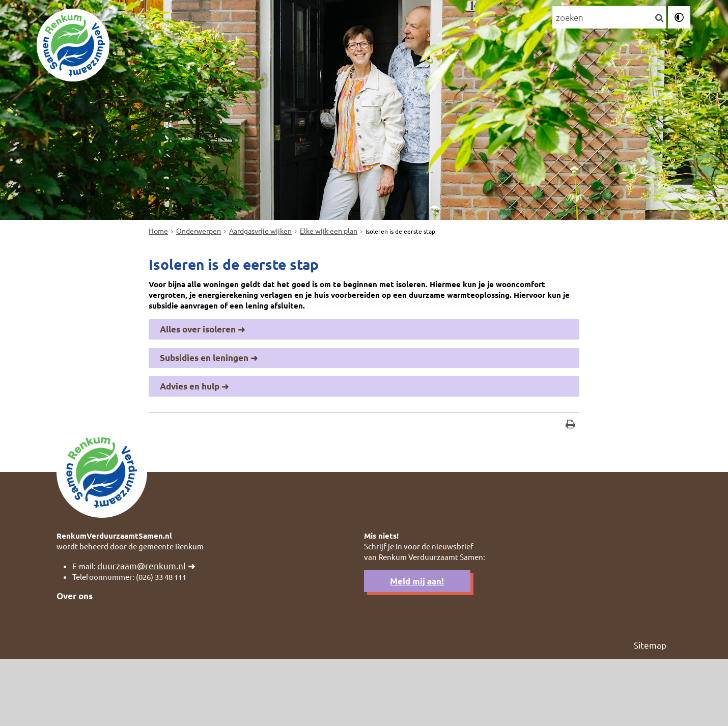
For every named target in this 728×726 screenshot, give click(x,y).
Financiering (349, 18)
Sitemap (650, 711)
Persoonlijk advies (263, 18)
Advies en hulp (190, 437)
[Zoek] (659, 20)
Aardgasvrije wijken (260, 270)
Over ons (75, 662)
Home (158, 270)
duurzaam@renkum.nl (147, 629)
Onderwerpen (174, 18)
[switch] (679, 19)
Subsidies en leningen (204, 408)
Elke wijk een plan (329, 270)
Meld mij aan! (417, 645)
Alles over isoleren (198, 378)
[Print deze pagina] (570, 478)
